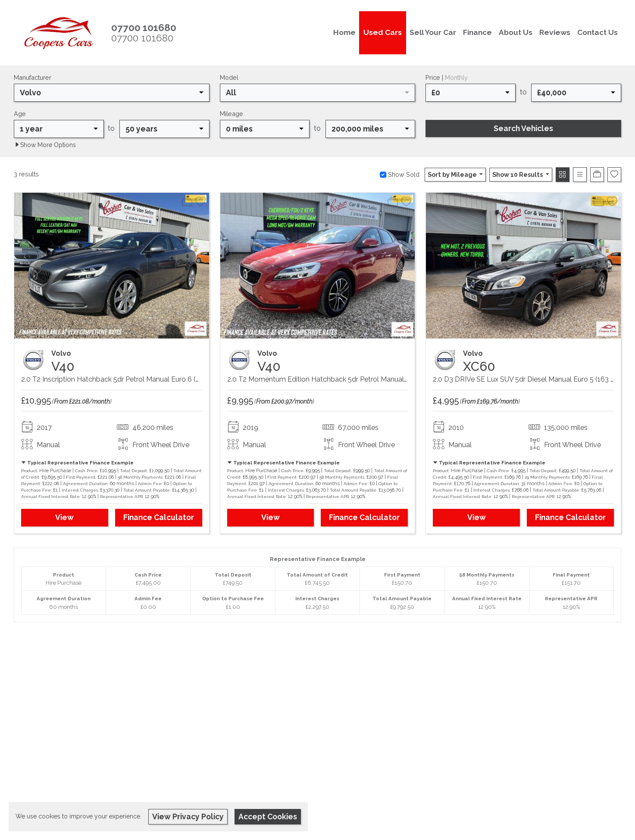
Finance (477, 32)
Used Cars (383, 32)
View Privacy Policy (188, 816)
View (64, 517)
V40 (63, 366)
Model (229, 77)
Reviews (555, 32)
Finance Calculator (159, 517)
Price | (447, 77)
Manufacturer (33, 77)
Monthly (456, 77)
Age (20, 114)
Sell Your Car (433, 32)
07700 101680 (142, 38)
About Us (516, 32)
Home (344, 32)
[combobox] (112, 93)
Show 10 (518, 174)
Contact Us (597, 32)
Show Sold (403, 174)
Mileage (231, 114)
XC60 (479, 366)
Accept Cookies (268, 816)
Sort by (453, 174)
